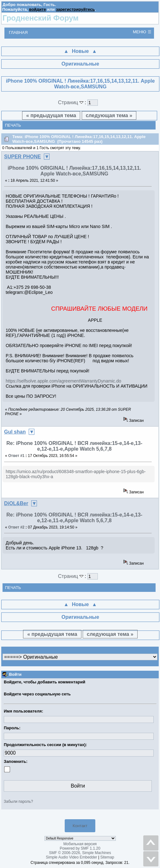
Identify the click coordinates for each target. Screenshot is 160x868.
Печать (13, 125)
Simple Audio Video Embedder (71, 857)
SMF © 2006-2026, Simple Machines (80, 853)
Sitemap (107, 857)
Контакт (80, 826)
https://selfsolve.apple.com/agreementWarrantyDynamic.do (63, 381)
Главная (18, 32)
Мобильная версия (80, 844)
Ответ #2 (16, 527)
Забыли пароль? (18, 801)
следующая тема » (109, 115)
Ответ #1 (16, 456)
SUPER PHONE (22, 157)
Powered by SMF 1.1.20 (80, 848)
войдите (38, 9)
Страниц (71, 102)
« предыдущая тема (51, 115)
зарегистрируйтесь (75, 9)
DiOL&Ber (16, 503)
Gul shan (15, 432)
